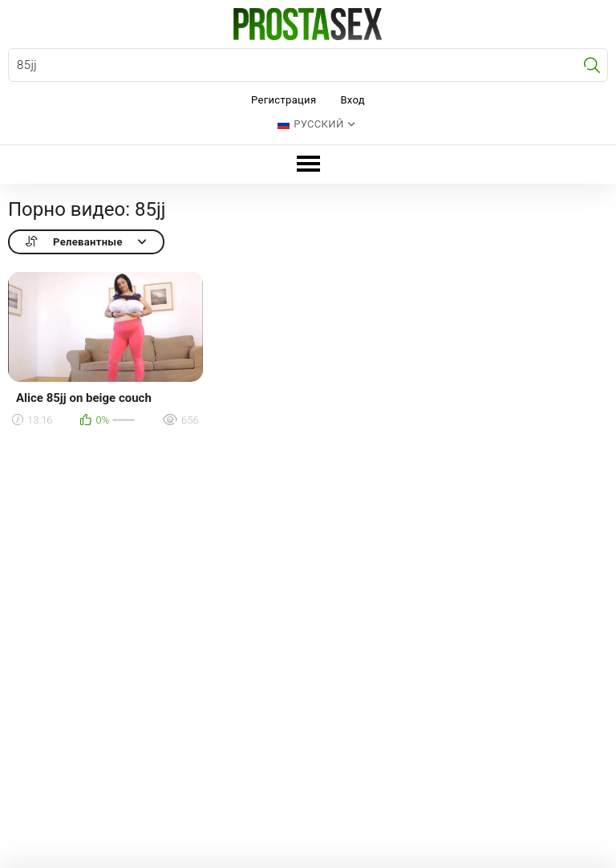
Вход (353, 100)
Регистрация (284, 100)
